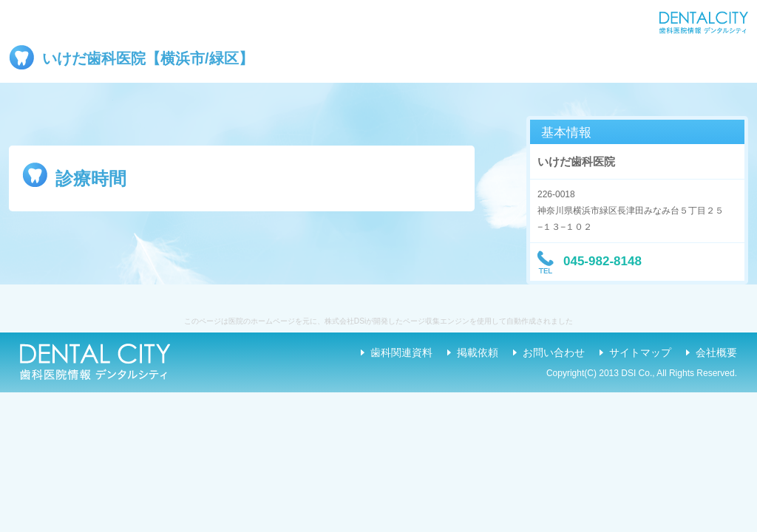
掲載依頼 (478, 352)
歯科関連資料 (401, 352)
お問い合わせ (554, 352)
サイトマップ (640, 352)
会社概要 (716, 352)
